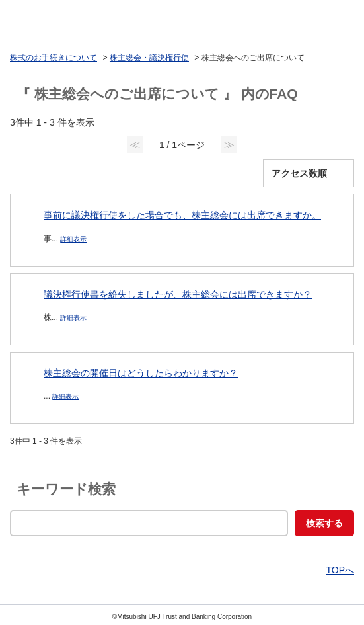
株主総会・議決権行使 (149, 58)
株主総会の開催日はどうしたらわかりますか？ (141, 373)
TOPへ (340, 570)
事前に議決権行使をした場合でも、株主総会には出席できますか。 (182, 215)
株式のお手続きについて (54, 58)
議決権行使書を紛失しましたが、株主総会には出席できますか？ (178, 294)
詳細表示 (73, 239)
